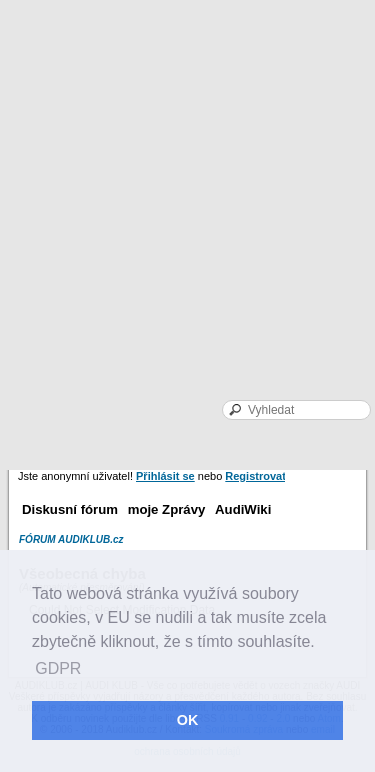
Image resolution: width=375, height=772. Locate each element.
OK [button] (188, 720)
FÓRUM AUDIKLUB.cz (71, 539)
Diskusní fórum (70, 509)
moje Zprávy (167, 509)
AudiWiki (243, 509)
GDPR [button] (58, 668)
